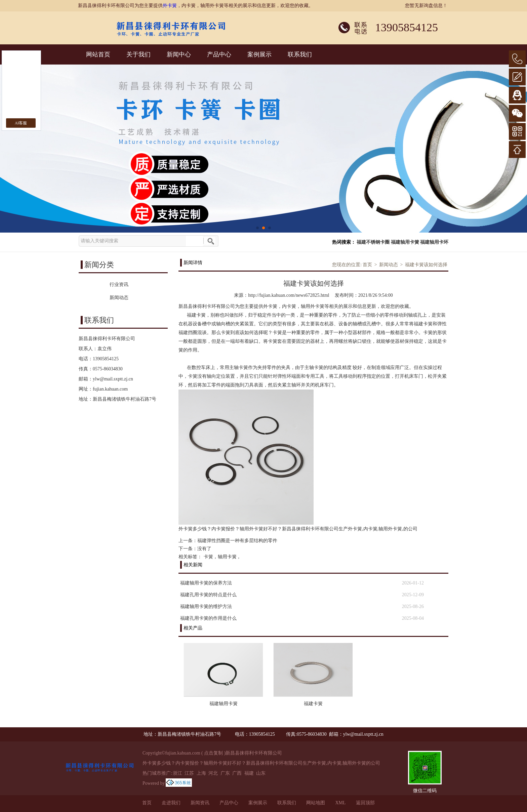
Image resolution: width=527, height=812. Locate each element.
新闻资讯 (200, 803)
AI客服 (21, 123)
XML (340, 803)
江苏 (189, 773)
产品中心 (219, 54)
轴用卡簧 (227, 557)
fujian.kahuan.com (110, 389)
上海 (201, 773)
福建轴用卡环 (434, 242)
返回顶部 (365, 803)
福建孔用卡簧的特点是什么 (208, 595)
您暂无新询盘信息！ (426, 6)
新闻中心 (179, 54)
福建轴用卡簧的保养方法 (206, 583)
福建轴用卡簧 (405, 242)
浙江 (177, 773)
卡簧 (208, 557)
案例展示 (259, 54)
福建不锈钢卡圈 (373, 242)
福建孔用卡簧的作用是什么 (208, 618)
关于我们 (138, 54)
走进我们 (171, 803)
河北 (213, 773)
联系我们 (300, 54)
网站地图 (316, 803)
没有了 (204, 549)
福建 (249, 773)
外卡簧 (170, 6)
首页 (367, 265)
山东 (261, 773)
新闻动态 (389, 265)
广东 (225, 773)
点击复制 (213, 753)
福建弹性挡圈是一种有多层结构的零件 (237, 541)
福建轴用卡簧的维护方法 (206, 606)
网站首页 (98, 54)
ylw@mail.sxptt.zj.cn (113, 379)
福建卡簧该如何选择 (426, 265)
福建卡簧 (313, 704)
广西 (237, 773)
